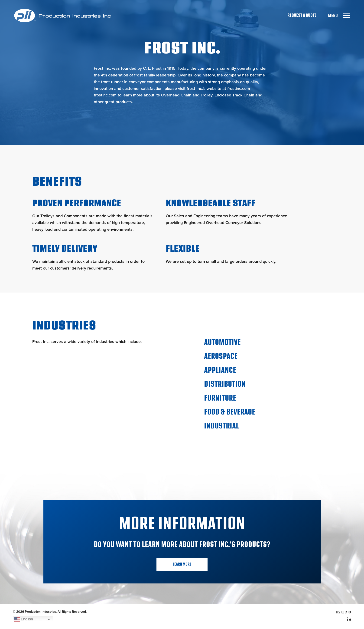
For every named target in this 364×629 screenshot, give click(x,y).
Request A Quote (302, 15)
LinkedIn (349, 619)
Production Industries (63, 16)
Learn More (182, 564)
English (24, 619)
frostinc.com (105, 95)
